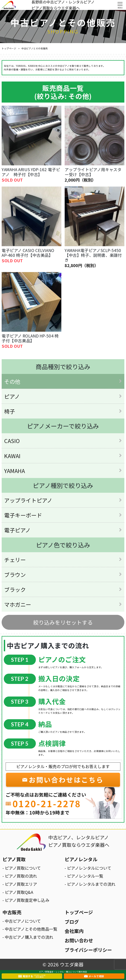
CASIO (12, 441)
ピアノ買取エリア (21, 884)
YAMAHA (15, 471)
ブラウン (15, 574)
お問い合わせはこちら (66, 780)
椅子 (10, 411)
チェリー (15, 560)
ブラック (15, 589)
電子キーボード (23, 515)
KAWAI (12, 456)
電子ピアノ (17, 530)
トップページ (9, 48)
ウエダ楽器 (72, 964)
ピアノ (12, 396)
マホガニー (18, 604)
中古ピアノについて (23, 921)
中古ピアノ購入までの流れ (29, 937)
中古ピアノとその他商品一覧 (31, 929)
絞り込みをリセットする (63, 622)
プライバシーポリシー (88, 950)
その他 (12, 381)
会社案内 (74, 931)
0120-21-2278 (47, 803)
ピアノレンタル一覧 (85, 876)
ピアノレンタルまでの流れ (91, 884)
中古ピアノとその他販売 (35, 48)
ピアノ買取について (23, 868)
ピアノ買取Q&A (19, 892)
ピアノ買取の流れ (21, 876)
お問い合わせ (79, 940)
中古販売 (12, 912)
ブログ (72, 922)
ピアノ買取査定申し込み (27, 900)
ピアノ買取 (14, 859)
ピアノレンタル (81, 859)
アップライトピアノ (28, 500)
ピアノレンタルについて (89, 868)
